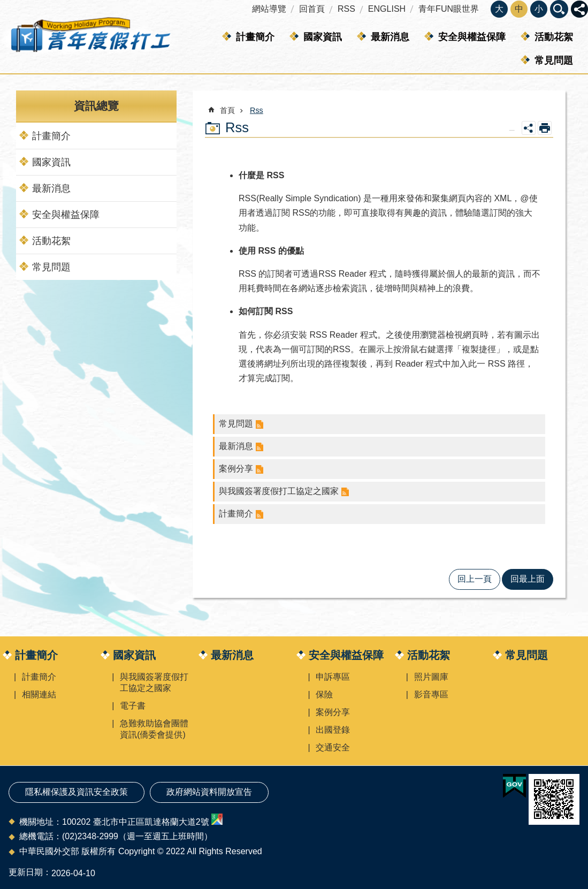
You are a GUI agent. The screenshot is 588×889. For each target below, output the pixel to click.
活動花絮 (554, 37)
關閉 (559, 9)
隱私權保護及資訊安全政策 (77, 792)
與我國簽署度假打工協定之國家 (279, 491)
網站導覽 (269, 9)
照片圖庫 (431, 677)
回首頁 (312, 9)
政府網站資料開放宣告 (209, 792)
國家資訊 (323, 37)
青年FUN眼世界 (449, 9)
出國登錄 (333, 730)
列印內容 (545, 128)
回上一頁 (475, 579)
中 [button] (519, 9)
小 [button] (539, 9)
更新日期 (26, 872)
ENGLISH (387, 9)
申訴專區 (333, 677)
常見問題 (554, 60)
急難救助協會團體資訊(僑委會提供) (154, 729)
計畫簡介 (255, 37)
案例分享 (236, 469)
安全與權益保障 (472, 37)
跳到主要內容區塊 (6, 6)
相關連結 (39, 694)
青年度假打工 (90, 37)
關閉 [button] (579, 9)
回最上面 (528, 579)
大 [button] (499, 9)
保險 (324, 694)
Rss (257, 110)
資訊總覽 (96, 106)
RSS (346, 9)
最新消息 (390, 37)
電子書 (133, 706)
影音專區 (431, 694)
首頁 (227, 110)
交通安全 (333, 747)
